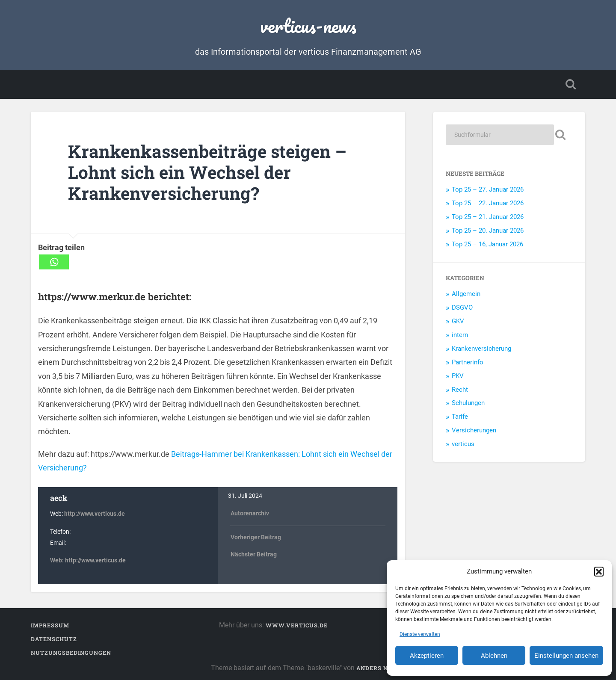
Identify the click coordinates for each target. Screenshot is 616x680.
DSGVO (462, 307)
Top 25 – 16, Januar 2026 (487, 244)
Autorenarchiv (250, 513)
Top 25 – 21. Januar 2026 (488, 217)
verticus (463, 444)
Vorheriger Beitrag (256, 537)
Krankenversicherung (481, 349)
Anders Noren (381, 668)
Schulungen (468, 403)
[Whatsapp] (54, 262)
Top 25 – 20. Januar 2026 (488, 231)
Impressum (50, 625)
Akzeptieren (427, 656)
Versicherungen (474, 430)
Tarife (460, 417)
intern (460, 335)
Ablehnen (494, 656)
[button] (599, 571)
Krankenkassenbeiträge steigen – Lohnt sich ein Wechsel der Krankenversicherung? (207, 172)
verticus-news (308, 25)
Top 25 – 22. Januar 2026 (488, 203)
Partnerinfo (468, 362)
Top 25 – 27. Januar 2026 (488, 189)
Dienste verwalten (420, 634)
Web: (58, 560)
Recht (460, 390)
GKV (458, 321)
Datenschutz (54, 639)
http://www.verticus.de (95, 514)
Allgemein (466, 294)
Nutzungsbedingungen (71, 653)
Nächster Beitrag (254, 554)
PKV (458, 376)
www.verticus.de (297, 625)
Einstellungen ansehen (566, 656)
